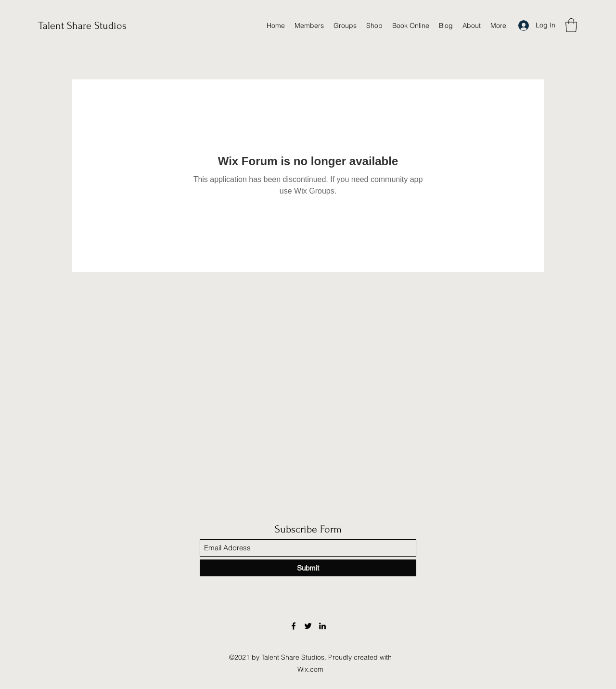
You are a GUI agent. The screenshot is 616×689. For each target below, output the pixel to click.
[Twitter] (308, 626)
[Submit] (308, 568)
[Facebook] (294, 626)
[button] (571, 25)
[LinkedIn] (322, 626)
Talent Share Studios (83, 26)
